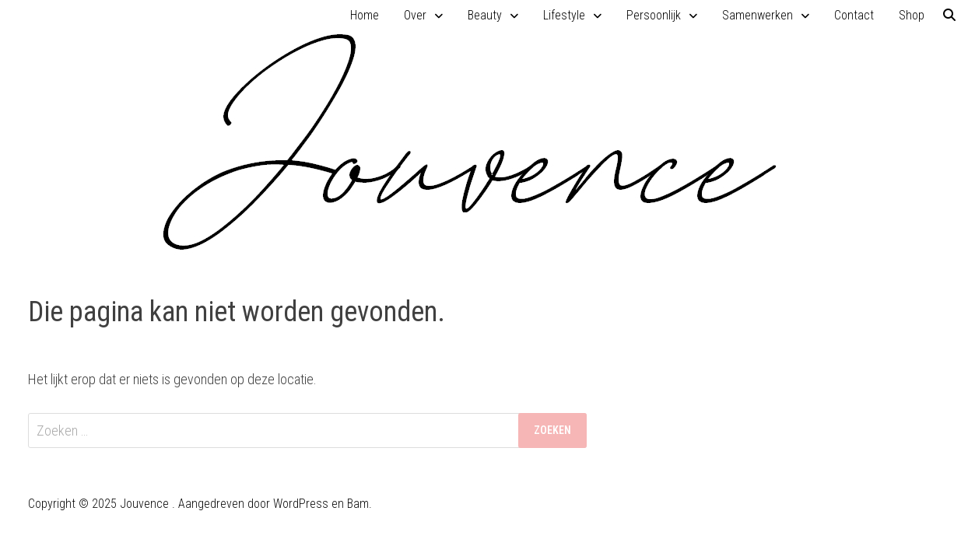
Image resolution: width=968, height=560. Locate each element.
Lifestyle (564, 15)
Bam (358, 504)
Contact (854, 15)
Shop (912, 15)
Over (415, 15)
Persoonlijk (654, 15)
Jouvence (144, 504)
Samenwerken (758, 15)
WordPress (301, 504)
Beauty (485, 15)
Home (365, 15)
